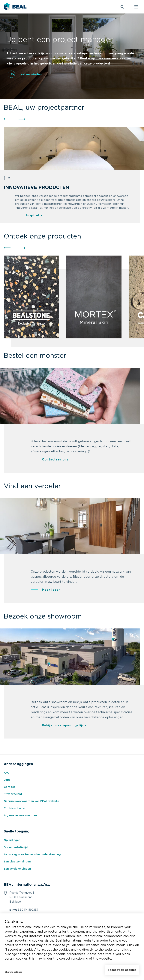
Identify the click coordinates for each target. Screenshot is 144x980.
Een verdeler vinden (17, 869)
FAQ (7, 773)
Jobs (7, 780)
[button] (7, 119)
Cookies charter (15, 808)
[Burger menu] (136, 7)
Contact (9, 787)
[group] (31, 297)
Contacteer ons (55, 460)
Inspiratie (34, 215)
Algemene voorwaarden (20, 816)
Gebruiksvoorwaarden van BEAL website (31, 801)
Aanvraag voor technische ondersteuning (32, 855)
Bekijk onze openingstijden (65, 725)
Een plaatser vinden (26, 74)
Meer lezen (51, 590)
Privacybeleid (13, 794)
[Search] (122, 7)
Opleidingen (12, 840)
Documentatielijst (16, 847)
